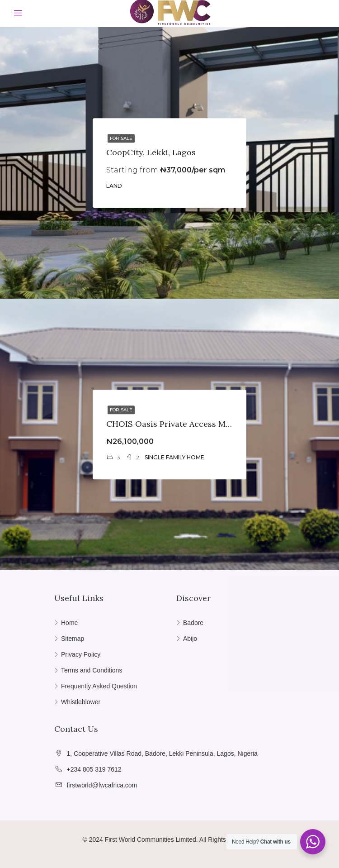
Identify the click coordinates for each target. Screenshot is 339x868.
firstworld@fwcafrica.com (102, 785)
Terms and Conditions (92, 670)
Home (69, 623)
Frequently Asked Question (99, 686)
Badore (193, 623)
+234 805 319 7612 (94, 769)
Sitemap (73, 639)
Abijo (190, 639)
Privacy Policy (81, 654)
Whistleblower (81, 702)
